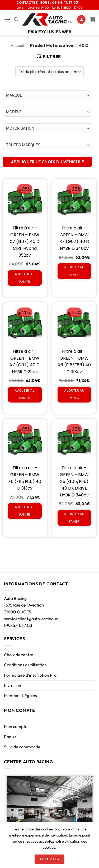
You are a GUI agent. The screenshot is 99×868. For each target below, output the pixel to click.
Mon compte (16, 726)
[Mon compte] (81, 19)
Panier (10, 737)
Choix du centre (19, 655)
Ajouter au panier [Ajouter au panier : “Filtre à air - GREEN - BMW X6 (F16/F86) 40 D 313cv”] (74, 394)
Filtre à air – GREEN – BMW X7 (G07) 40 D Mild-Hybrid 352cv (25, 241)
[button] (7, 19)
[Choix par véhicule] (47, 95)
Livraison (13, 685)
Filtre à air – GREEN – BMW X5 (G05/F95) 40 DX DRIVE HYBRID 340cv (74, 481)
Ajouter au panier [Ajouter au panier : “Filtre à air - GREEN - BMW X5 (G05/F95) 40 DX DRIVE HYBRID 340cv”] (74, 518)
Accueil (17, 45)
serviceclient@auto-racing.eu (32, 619)
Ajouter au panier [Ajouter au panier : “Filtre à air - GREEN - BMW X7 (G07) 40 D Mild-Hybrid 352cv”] (25, 278)
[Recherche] (16, 19)
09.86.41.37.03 (18, 625)
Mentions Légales (20, 695)
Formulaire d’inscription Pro (30, 675)
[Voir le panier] (92, 19)
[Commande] (49, 72)
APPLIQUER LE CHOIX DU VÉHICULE (48, 162)
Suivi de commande (22, 747)
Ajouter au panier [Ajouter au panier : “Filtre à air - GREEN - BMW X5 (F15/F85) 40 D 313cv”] (25, 511)
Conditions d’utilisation (25, 665)
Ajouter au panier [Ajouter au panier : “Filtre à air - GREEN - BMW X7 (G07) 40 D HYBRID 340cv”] (74, 271)
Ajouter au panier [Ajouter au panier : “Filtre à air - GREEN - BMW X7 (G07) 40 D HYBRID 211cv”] (25, 394)
